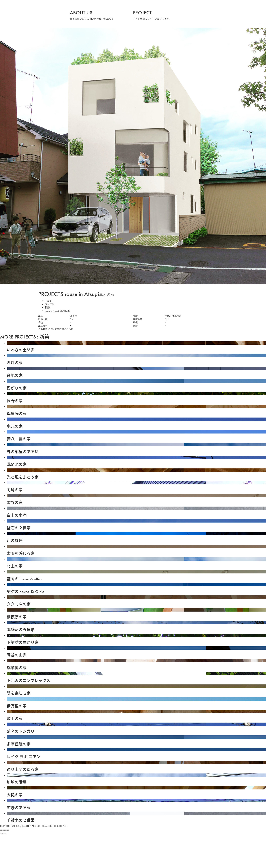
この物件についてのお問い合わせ (56, 329)
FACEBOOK (108, 19)
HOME (48, 301)
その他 (166, 19)
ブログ (83, 19)
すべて (136, 19)
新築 (143, 19)
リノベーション (154, 19)
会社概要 (74, 19)
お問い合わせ (94, 19)
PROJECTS (51, 304)
